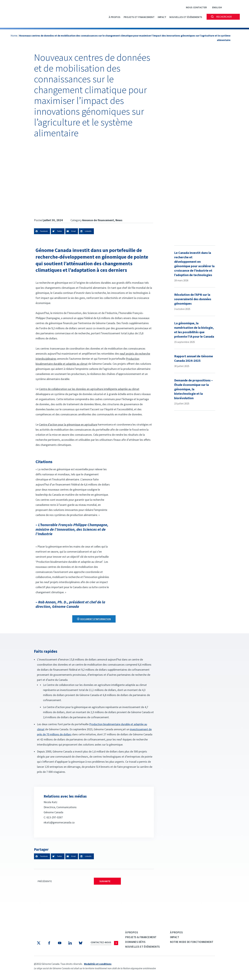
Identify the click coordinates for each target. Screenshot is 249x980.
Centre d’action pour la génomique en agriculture (68, 424)
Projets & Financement (141, 937)
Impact (162, 17)
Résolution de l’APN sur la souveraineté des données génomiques (193, 299)
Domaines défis (135, 942)
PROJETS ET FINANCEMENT (139, 17)
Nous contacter (196, 7)
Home (14, 36)
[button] (42, 231)
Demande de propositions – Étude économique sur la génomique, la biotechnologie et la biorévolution (193, 389)
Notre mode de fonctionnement (192, 942)
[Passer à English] (217, 7)
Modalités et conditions (98, 964)
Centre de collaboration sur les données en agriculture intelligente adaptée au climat (89, 389)
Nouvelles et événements (186, 17)
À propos (115, 17)
